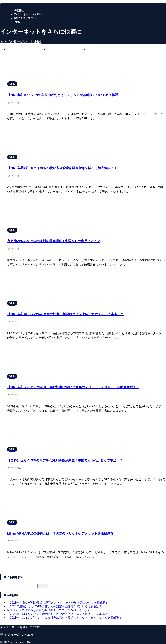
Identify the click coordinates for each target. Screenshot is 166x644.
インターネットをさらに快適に (20, 627)
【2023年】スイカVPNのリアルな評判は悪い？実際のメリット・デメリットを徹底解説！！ (73, 387)
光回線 (27, 49)
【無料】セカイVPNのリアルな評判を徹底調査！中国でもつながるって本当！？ (65, 460)
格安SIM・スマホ (106, 49)
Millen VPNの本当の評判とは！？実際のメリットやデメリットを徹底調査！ (62, 533)
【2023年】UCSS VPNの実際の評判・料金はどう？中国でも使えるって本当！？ (65, 314)
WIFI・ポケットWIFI (67, 49)
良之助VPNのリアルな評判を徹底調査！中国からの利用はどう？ (54, 241)
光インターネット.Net (21, 41)
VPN (146, 49)
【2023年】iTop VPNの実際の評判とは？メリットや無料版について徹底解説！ (64, 95)
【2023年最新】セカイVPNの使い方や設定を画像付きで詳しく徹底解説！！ (62, 168)
